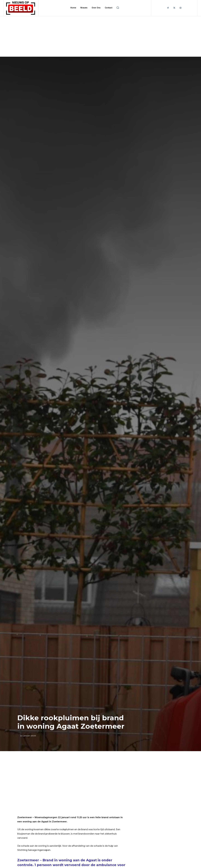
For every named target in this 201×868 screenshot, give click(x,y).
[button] (118, 8)
